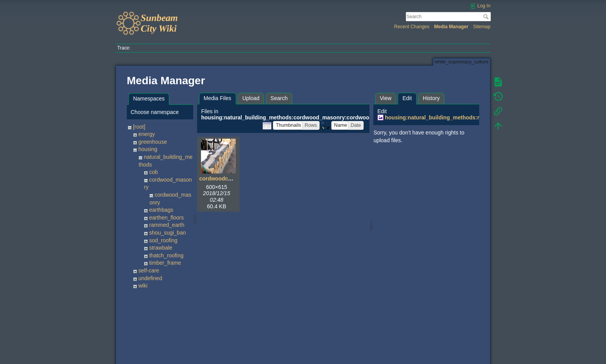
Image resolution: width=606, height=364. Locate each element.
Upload (251, 98)
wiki (143, 286)
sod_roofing (163, 240)
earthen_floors (167, 218)
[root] (139, 127)
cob (154, 172)
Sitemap (482, 27)
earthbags (161, 210)
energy (147, 134)
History (431, 98)
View (386, 98)
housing (148, 149)
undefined (150, 278)
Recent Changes (412, 27)
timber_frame (165, 263)
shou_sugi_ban (168, 233)
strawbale (161, 248)
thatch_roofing (166, 255)
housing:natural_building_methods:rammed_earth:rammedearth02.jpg (476, 117)
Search (487, 17)
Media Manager (451, 27)
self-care (149, 270)
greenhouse (153, 142)
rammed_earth (167, 225)
